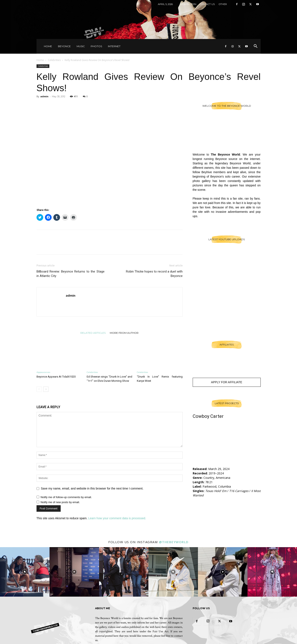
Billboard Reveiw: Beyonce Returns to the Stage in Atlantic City (71, 274)
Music (81, 46)
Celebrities (54, 60)
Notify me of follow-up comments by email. (66, 497)
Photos (96, 46)
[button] (256, 47)
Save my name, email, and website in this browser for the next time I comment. (92, 488)
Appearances (43, 372)
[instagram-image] (25, 572)
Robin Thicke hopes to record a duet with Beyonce (154, 274)
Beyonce (64, 46)
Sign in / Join (188, 4)
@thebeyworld (174, 542)
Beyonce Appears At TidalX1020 (56, 377)
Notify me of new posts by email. (60, 502)
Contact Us (207, 4)
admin (44, 96)
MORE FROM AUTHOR (124, 333)
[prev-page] (39, 389)
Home (48, 46)
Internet (114, 46)
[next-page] (46, 389)
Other (223, 4)
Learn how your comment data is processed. (117, 518)
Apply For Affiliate (227, 382)
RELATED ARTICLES (93, 333)
